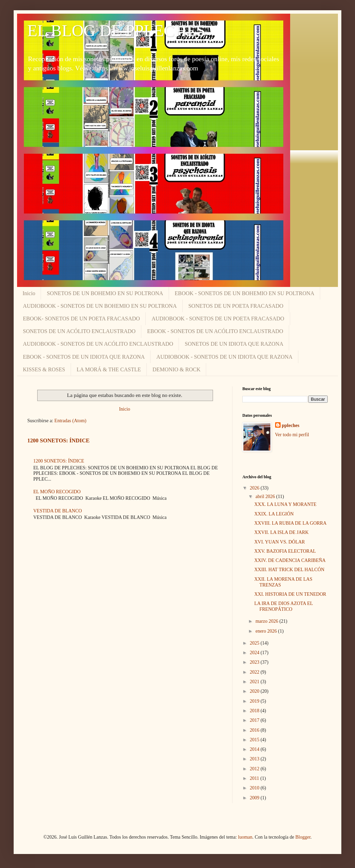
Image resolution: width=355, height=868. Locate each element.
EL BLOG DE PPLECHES (116, 31)
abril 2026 (266, 497)
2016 (255, 730)
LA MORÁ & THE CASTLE (109, 369)
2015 (255, 740)
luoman (245, 837)
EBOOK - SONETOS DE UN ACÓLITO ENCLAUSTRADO (215, 331)
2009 (255, 798)
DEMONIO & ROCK (176, 369)
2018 (255, 711)
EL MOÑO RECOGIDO (57, 492)
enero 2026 (267, 631)
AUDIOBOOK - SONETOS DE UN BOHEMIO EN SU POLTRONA (100, 306)
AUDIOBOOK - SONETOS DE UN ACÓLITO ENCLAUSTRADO (98, 344)
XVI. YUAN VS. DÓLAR (280, 542)
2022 (255, 672)
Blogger (303, 837)
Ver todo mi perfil (292, 435)
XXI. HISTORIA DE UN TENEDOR (290, 594)
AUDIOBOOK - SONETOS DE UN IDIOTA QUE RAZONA (224, 357)
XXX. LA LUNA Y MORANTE (285, 504)
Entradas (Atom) (70, 421)
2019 (255, 701)
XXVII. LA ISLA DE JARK (281, 532)
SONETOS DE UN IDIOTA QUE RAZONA (234, 344)
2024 (255, 653)
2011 (255, 778)
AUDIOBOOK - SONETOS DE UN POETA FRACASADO (218, 319)
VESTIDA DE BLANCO (58, 511)
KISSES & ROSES (44, 369)
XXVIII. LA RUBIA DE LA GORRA (290, 523)
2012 (255, 769)
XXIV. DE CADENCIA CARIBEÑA (290, 560)
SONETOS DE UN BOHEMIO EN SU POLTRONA (105, 293)
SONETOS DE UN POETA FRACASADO (236, 306)
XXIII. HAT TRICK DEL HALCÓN (289, 570)
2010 (255, 788)
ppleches (291, 425)
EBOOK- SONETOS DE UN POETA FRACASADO (81, 319)
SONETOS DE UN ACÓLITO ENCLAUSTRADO (79, 331)
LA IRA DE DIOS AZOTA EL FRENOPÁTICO (283, 606)
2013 (255, 759)
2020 (255, 691)
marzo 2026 (267, 621)
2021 (255, 682)
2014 (255, 749)
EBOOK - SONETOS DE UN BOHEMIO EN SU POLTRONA (245, 293)
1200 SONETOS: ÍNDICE (58, 440)
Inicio (29, 293)
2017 (255, 720)
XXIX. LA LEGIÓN (274, 514)
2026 (255, 488)
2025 (255, 643)
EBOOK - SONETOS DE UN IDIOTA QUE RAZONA (84, 357)
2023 (255, 662)
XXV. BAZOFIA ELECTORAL (285, 551)
